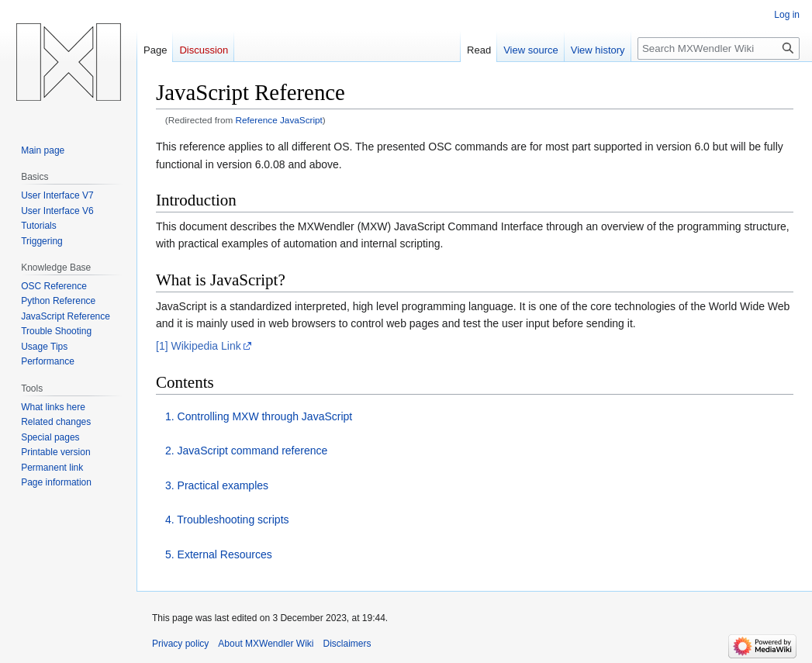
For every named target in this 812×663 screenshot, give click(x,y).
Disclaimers (347, 644)
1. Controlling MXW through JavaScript (259, 416)
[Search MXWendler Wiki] (719, 48)
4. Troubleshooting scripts (227, 520)
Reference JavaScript (279, 120)
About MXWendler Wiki (266, 644)
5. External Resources (219, 554)
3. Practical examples (217, 485)
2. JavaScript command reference (246, 451)
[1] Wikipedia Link (199, 346)
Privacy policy (180, 644)
